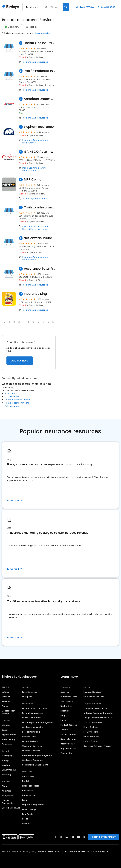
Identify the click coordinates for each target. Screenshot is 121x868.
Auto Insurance (41, 62)
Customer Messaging (33, 727)
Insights (6, 765)
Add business (20, 361)
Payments (7, 744)
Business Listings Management (37, 755)
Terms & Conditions (12, 851)
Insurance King (35, 294)
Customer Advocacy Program (98, 746)
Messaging (7, 756)
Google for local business (35, 708)
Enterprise (27, 697)
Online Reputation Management (38, 722)
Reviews (6, 697)
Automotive (28, 776)
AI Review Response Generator (98, 713)
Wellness (27, 824)
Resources (66, 711)
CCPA (65, 851)
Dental (26, 781)
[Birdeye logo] (11, 7)
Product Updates (69, 725)
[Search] (66, 7)
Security (42, 851)
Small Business (30, 692)
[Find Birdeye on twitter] (61, 837)
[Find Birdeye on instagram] (72, 837)
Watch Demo (67, 701)
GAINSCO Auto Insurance (40, 152)
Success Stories (68, 734)
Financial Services (31, 786)
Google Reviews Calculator (97, 708)
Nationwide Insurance (40, 238)
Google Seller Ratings (8, 712)
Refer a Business (92, 741)
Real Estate (28, 814)
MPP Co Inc (33, 179)
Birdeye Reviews (68, 739)
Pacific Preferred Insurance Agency (40, 71)
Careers (64, 730)
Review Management (33, 713)
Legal (25, 800)
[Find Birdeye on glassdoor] (84, 837)
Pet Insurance (12, 406)
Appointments (9, 735)
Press (63, 720)
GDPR (50, 851)
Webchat (6, 725)
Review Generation (31, 718)
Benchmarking (9, 770)
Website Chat (29, 737)
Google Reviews (30, 741)
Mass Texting (8, 739)
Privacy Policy (30, 851)
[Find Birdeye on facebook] (55, 837)
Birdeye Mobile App (11, 808)
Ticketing (6, 775)
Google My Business (32, 746)
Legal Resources (68, 748)
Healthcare (28, 791)
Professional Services (94, 697)
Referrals (6, 701)
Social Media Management (35, 765)
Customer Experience (33, 760)
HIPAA (58, 851)
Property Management (33, 805)
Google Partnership (7, 802)
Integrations (8, 796)
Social (5, 730)
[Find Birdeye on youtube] (78, 837)
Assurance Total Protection (40, 269)
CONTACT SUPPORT (104, 837)
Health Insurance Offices (17, 400)
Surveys (6, 760)
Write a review (85, 7)
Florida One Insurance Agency (40, 43)
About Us (65, 692)
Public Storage (29, 809)
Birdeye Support (91, 737)
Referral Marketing (31, 732)
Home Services (29, 795)
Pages (5, 706)
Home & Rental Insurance (35, 229)
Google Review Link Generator (98, 718)
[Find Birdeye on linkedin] (67, 837)
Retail (25, 819)
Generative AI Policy (79, 851)
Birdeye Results (68, 744)
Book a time (66, 706)
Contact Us (66, 753)
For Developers (91, 732)
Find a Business (91, 727)
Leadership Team (69, 697)
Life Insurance (29, 143)
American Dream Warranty (40, 99)
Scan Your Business (93, 722)
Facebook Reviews (31, 751)
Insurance (28, 62)
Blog (63, 716)
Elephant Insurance (39, 127)
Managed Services (92, 692)
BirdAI (5, 786)
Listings (6, 692)
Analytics (6, 791)
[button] (5, 326)
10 (53, 322)
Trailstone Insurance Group (40, 207)
